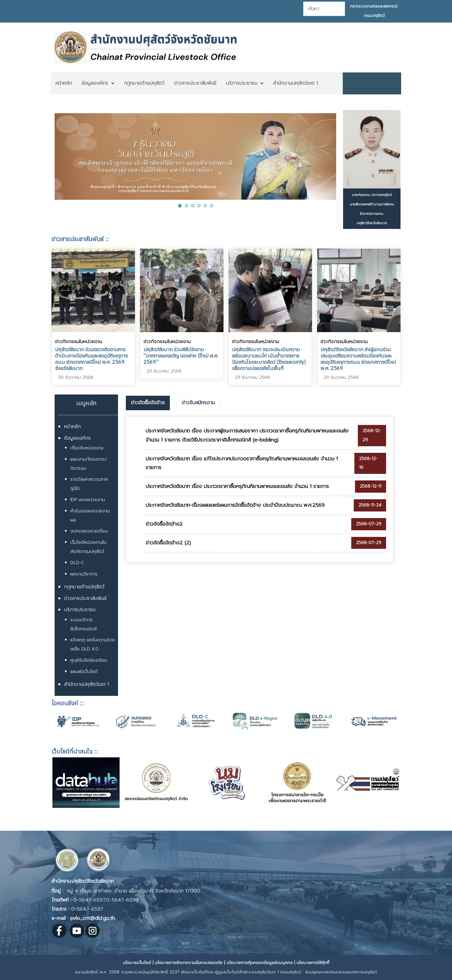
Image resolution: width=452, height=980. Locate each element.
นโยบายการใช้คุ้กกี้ (313, 963)
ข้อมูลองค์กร (77, 438)
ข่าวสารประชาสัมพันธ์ (85, 598)
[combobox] (324, 9)
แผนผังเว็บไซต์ (84, 672)
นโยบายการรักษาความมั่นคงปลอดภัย (189, 963)
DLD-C (77, 563)
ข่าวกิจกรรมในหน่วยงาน (78, 342)
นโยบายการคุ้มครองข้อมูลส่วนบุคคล (260, 963)
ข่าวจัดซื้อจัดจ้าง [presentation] (148, 403)
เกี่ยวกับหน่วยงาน (87, 448)
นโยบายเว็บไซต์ (137, 963)
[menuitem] (64, 83)
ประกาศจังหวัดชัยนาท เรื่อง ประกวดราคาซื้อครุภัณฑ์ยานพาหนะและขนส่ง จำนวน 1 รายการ (237, 486)
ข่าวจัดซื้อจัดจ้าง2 (164, 524)
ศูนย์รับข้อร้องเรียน (89, 660)
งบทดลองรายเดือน (89, 531)
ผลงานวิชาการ (84, 574)
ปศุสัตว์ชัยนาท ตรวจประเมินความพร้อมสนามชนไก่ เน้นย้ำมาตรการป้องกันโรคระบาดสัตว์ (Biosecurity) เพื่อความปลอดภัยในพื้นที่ (269, 359)
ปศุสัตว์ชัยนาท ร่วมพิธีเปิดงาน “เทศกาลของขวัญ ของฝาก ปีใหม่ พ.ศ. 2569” (181, 356)
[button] (180, 206)
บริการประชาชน (80, 610)
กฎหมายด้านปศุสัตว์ (84, 587)
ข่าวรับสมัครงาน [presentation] (198, 403)
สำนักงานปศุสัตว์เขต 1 (86, 684)
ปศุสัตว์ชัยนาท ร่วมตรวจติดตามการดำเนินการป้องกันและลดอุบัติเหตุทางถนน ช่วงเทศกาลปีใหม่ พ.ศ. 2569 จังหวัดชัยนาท (91, 359)
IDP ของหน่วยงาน (88, 500)
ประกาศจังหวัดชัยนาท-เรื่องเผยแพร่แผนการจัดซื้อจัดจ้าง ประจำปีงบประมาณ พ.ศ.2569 (235, 505)
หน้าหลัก (72, 426)
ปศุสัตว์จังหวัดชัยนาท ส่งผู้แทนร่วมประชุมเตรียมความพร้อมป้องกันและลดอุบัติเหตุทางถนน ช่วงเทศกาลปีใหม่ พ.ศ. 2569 (358, 359)
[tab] (148, 403)
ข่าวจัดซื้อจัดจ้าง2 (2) (168, 543)
